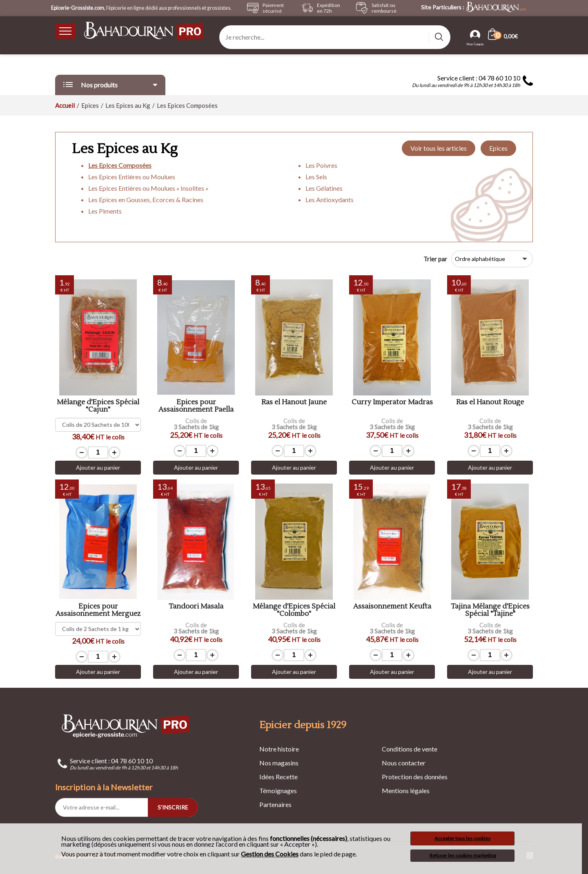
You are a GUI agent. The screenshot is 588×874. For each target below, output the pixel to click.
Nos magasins (279, 763)
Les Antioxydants (330, 200)
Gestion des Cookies (270, 854)
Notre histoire (279, 749)
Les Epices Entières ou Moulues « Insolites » (148, 188)
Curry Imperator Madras (392, 402)
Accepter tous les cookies (462, 838)
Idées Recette (278, 777)
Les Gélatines (324, 188)
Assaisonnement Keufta (392, 607)
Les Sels (316, 177)
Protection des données (415, 777)
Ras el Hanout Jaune (294, 402)
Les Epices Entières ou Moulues (132, 177)
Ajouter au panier (98, 467)
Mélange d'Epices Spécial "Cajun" (98, 406)
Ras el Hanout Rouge (490, 402)
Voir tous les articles (439, 148)
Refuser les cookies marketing (463, 855)
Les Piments (105, 211)
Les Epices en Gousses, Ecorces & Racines (146, 200)
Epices (498, 148)
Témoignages (278, 790)
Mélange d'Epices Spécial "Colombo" (294, 610)
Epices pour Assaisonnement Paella (196, 406)
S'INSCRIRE (173, 807)
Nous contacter (404, 763)
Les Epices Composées (120, 165)
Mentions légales (406, 790)
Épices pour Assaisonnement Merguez (98, 610)
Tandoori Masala (196, 607)
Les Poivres (321, 165)
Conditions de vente (410, 749)
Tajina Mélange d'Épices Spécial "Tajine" (490, 610)
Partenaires (275, 804)
